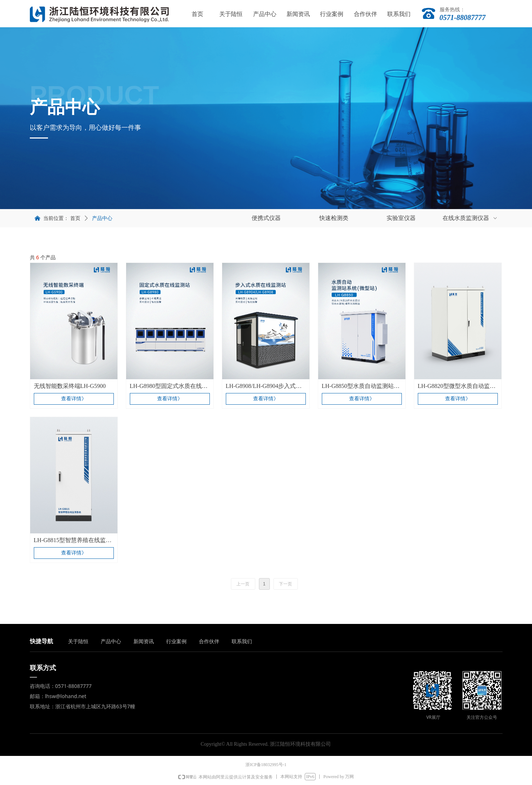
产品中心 (102, 218)
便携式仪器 (266, 218)
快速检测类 (334, 218)
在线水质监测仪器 (470, 218)
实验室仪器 (401, 218)
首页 (75, 218)
